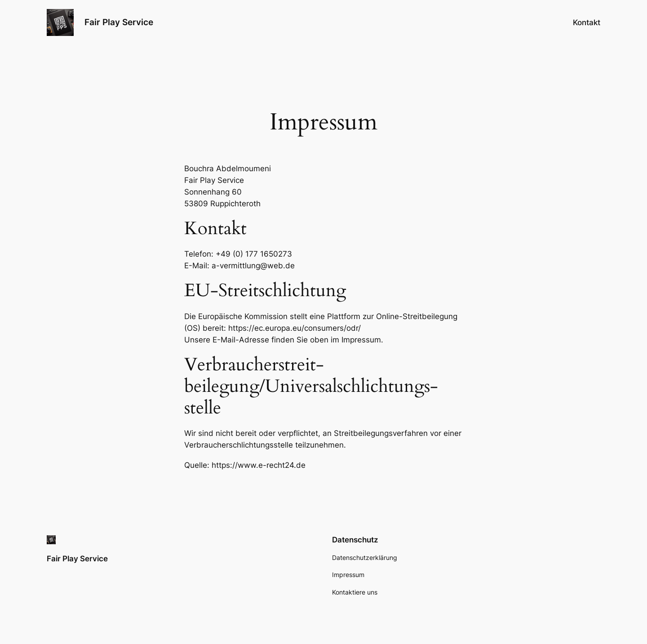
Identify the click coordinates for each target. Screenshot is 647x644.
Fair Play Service (119, 22)
